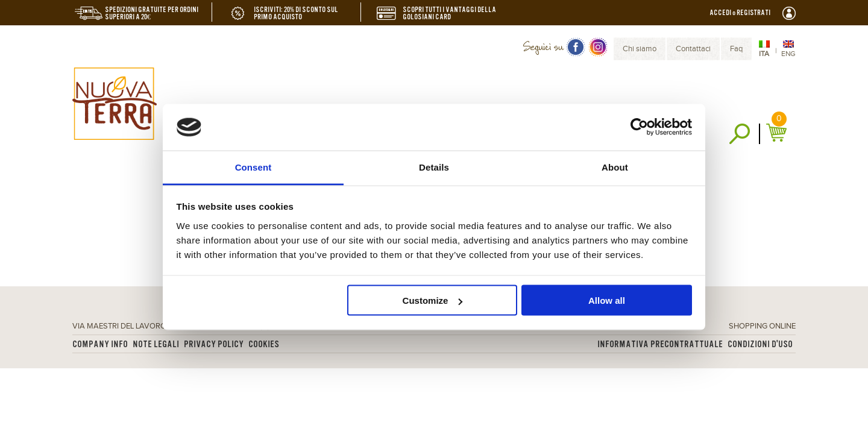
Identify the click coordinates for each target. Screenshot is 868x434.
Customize (433, 300)
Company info (100, 344)
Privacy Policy (214, 344)
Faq (736, 49)
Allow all (607, 300)
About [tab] (615, 167)
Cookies (264, 344)
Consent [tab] (253, 167)
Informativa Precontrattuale (660, 344)
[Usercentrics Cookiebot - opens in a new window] (639, 127)
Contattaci (693, 49)
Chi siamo (640, 49)
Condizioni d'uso (760, 344)
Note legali (156, 344)
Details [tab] (434, 167)
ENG (788, 54)
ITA (764, 54)
